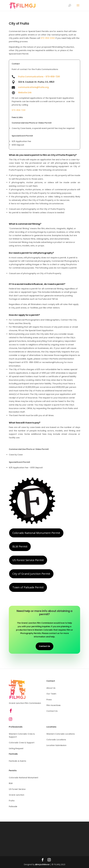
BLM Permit (20, 546)
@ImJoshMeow (42, 864)
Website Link (25, 93)
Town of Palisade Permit (28, 587)
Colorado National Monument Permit (36, 533)
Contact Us (45, 646)
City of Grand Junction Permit (31, 574)
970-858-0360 (48, 38)
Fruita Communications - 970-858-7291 (39, 77)
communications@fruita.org (33, 87)
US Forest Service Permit (28, 560)
